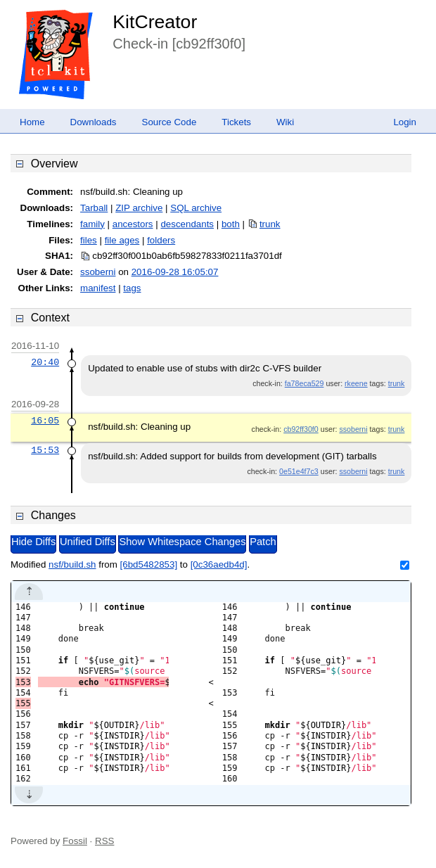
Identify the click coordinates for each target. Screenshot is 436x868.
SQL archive (196, 208)
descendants (187, 224)
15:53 (45, 450)
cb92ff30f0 (301, 429)
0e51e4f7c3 (299, 471)
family (92, 224)
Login (405, 122)
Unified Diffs (88, 542)
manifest (98, 288)
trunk (270, 224)
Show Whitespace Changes (182, 542)
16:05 (45, 421)
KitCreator (155, 22)
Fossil (75, 841)
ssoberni (98, 272)
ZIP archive (139, 208)
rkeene (356, 383)
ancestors (133, 224)
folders (161, 240)
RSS (104, 841)
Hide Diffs (33, 542)
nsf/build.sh (72, 564)
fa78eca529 (304, 383)
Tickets (236, 122)
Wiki (285, 122)
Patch (263, 542)
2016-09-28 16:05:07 (175, 272)
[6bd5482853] (149, 564)
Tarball (94, 208)
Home (32, 122)
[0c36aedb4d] (219, 564)
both (231, 224)
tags (132, 288)
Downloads (94, 122)
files (89, 240)
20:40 (45, 362)
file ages (122, 240)
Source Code (169, 122)
